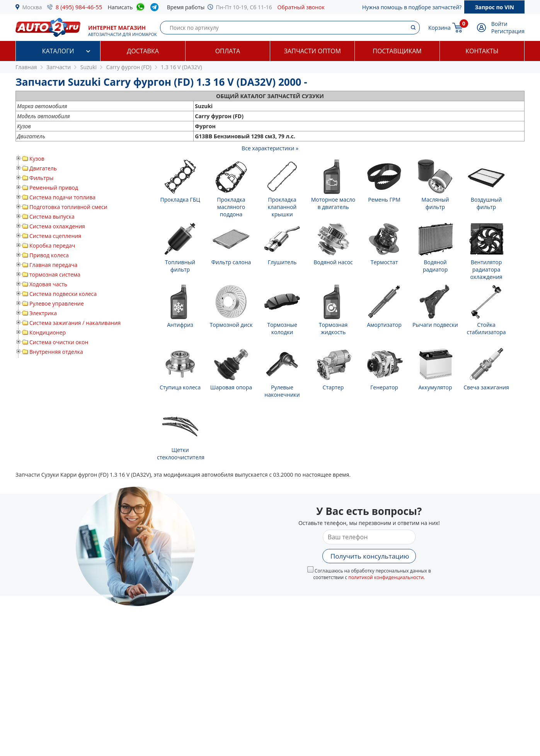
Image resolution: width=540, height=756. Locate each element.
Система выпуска (52, 217)
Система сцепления (55, 236)
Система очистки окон (59, 342)
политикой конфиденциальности (386, 577)
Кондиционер (48, 332)
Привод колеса (49, 255)
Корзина (439, 28)
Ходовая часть (48, 284)
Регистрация (508, 31)
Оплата (228, 51)
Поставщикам (397, 51)
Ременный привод (54, 188)
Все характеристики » (270, 148)
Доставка (143, 51)
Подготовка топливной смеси (68, 207)
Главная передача (53, 265)
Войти (499, 24)
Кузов (37, 159)
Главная (26, 67)
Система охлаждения (57, 226)
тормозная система (55, 274)
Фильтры (41, 178)
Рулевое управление (57, 303)
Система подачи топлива (62, 197)
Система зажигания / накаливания (75, 323)
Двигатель (43, 168)
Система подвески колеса (63, 294)
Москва (32, 7)
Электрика (43, 313)
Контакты (482, 51)
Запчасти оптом (313, 51)
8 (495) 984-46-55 (79, 7)
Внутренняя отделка (56, 352)
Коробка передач (52, 245)
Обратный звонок (301, 7)
